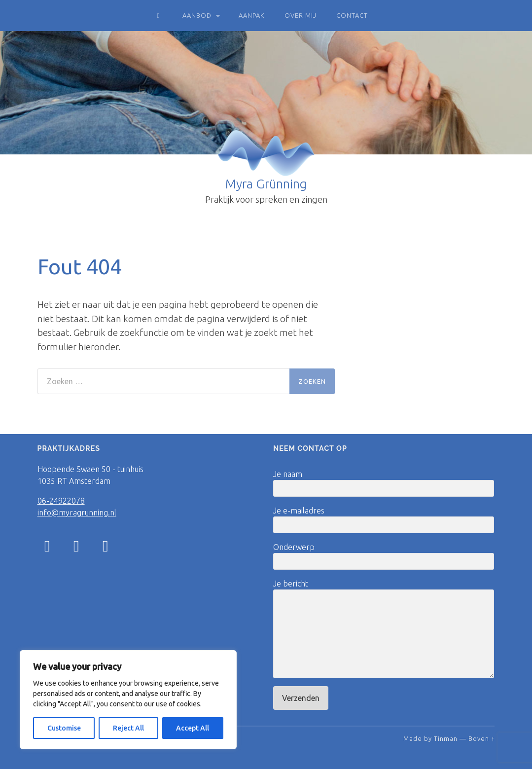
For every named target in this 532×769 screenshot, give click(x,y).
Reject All (128, 728)
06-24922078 (61, 501)
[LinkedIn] (106, 549)
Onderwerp (384, 556)
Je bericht (384, 629)
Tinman (446, 738)
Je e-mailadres (384, 520)
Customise (64, 728)
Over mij (301, 15)
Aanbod (197, 15)
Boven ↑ (481, 738)
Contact (352, 15)
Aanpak (252, 15)
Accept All (193, 728)
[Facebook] (76, 549)
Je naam (384, 483)
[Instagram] (47, 546)
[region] (128, 700)
